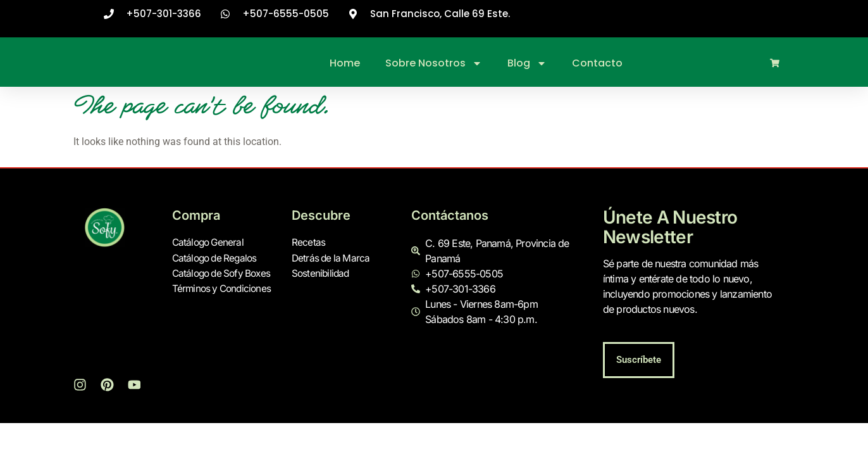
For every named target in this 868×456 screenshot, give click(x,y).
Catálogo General (210, 243)
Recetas (308, 243)
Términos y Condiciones (224, 289)
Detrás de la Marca (332, 258)
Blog (527, 63)
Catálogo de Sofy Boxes (225, 274)
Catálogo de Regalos (217, 258)
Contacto (597, 63)
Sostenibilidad (322, 274)
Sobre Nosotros (434, 63)
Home (345, 63)
